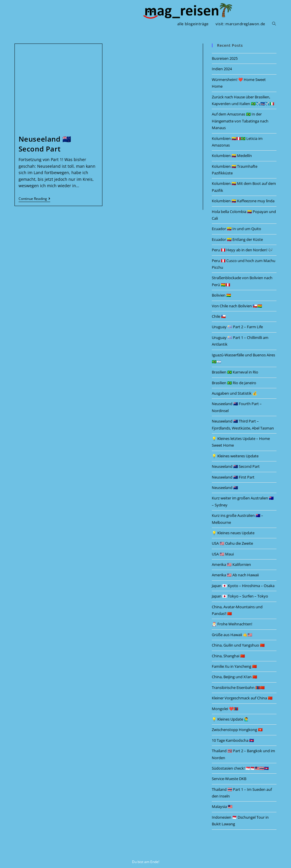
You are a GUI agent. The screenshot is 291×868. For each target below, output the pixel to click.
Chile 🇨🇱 (219, 316)
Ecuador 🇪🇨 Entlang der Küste (237, 239)
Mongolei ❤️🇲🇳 (225, 709)
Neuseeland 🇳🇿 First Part (233, 477)
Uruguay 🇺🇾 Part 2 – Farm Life (237, 327)
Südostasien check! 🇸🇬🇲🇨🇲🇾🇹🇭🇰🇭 (240, 768)
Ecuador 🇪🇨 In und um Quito (236, 229)
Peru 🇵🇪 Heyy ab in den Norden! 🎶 (242, 250)
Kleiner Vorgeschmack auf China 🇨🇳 (242, 698)
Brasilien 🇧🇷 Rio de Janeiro (234, 383)
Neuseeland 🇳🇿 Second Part (45, 144)
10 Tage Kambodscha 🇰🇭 (233, 740)
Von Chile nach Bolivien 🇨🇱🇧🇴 (237, 306)
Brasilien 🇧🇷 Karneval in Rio (235, 372)
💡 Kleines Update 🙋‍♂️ (230, 719)
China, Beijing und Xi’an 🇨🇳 (234, 677)
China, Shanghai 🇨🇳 (228, 656)
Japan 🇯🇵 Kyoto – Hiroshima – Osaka (243, 586)
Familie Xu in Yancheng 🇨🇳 (234, 666)
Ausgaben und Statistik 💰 (234, 393)
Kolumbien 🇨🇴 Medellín (232, 156)
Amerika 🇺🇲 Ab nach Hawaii (235, 575)
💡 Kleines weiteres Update (235, 456)
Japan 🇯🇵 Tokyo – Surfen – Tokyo (240, 596)
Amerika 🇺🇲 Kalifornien (231, 564)
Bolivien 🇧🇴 (221, 295)
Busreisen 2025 (225, 58)
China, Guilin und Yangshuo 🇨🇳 (238, 645)
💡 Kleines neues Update (233, 533)
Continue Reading (34, 199)
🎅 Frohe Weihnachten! (232, 624)
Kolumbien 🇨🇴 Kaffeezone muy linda (243, 201)
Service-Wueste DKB (229, 779)
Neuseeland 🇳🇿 (225, 488)
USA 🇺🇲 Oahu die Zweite (232, 543)
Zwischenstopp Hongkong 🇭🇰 (237, 730)
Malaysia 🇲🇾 (222, 806)
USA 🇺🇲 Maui (223, 554)
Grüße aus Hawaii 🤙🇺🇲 (232, 635)
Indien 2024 (222, 69)
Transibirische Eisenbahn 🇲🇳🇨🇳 (238, 687)
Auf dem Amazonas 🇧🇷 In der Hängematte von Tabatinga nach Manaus (240, 121)
